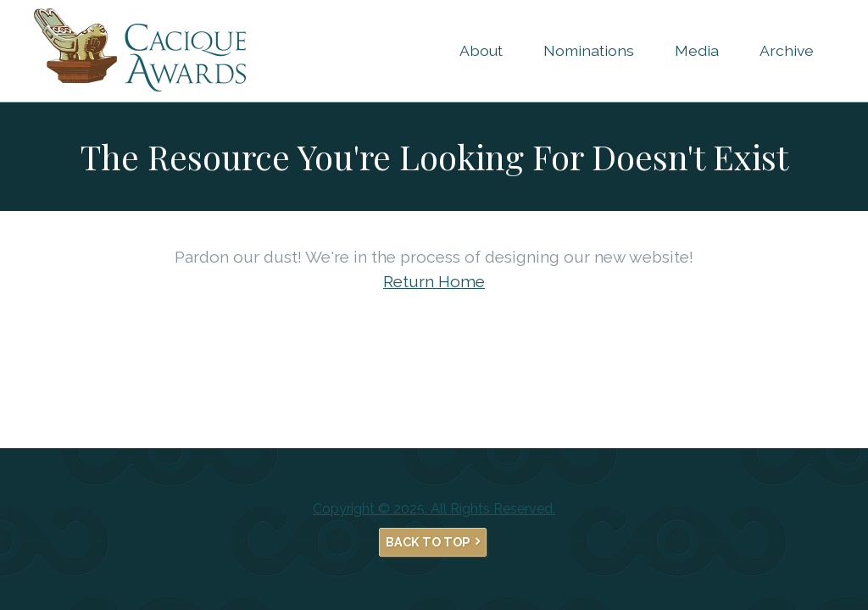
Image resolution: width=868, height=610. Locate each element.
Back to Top (428, 542)
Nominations (589, 50)
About (481, 50)
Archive (787, 50)
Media (697, 50)
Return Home (434, 281)
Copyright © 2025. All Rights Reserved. (434, 509)
